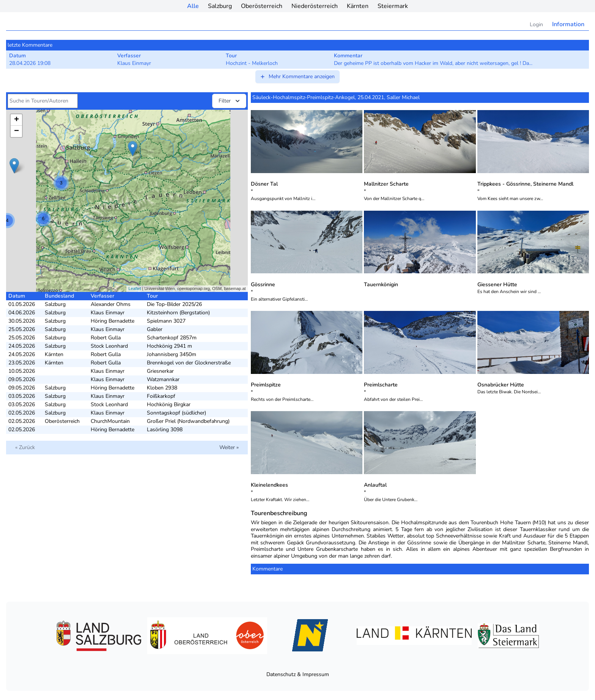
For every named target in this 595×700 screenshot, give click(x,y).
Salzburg (220, 6)
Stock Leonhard (109, 346)
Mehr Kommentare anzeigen (297, 76)
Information (568, 24)
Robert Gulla (106, 338)
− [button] (17, 131)
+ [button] (17, 120)
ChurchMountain (110, 421)
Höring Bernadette (113, 321)
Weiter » (229, 447)
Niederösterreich (315, 6)
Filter (230, 101)
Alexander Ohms (111, 304)
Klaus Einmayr (108, 313)
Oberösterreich (262, 6)
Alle (193, 6)
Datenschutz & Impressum (298, 674)
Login (536, 24)
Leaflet (135, 289)
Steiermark (393, 6)
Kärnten (358, 6)
